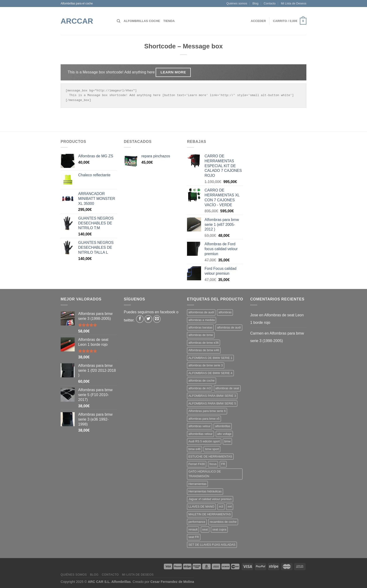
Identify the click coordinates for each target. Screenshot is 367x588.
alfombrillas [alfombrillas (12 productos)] (223, 426)
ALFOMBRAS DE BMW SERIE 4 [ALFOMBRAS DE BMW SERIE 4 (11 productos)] (210, 373)
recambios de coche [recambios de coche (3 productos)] (223, 522)
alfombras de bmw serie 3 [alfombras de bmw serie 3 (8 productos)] (206, 365)
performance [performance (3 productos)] (197, 522)
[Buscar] (119, 21)
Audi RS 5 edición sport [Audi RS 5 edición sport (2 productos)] (204, 441)
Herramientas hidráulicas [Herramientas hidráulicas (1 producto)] (205, 491)
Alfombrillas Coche (142, 21)
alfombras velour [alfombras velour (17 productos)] (200, 426)
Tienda (169, 21)
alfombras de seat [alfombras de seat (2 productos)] (227, 388)
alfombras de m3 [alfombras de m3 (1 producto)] (200, 388)
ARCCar (77, 21)
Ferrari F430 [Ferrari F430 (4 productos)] (197, 464)
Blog (256, 3)
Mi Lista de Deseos (294, 3)
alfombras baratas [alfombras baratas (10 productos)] (200, 327)
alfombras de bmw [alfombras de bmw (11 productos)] (201, 335)
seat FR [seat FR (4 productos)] (194, 537)
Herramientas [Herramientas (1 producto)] (197, 484)
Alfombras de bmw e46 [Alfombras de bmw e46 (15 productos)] (204, 350)
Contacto (270, 3)
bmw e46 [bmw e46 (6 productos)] (195, 449)
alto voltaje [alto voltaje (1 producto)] (224, 434)
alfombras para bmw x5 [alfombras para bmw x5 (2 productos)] (204, 419)
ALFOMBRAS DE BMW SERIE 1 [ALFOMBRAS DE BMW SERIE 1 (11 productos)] (210, 358)
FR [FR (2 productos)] (223, 464)
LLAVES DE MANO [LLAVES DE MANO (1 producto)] (201, 507)
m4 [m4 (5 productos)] (230, 507)
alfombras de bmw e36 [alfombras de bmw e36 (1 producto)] (204, 343)
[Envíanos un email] (157, 319)
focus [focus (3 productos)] (213, 464)
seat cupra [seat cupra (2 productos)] (219, 529)
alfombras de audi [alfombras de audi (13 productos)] (229, 327)
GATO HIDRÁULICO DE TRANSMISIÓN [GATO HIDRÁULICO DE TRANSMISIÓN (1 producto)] (205, 474)
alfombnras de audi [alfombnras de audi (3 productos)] (201, 312)
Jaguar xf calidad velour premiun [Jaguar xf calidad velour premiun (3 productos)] (210, 499)
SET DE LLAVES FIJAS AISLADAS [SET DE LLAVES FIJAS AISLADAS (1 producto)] (212, 545)
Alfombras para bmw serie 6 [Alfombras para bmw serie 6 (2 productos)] (207, 411)
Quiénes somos (237, 3)
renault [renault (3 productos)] (193, 529)
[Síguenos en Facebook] (140, 319)
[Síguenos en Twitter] (148, 319)
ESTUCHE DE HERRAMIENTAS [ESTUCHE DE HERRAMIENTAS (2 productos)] (210, 456)
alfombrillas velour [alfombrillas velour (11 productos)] (200, 434)
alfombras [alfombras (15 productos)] (225, 312)
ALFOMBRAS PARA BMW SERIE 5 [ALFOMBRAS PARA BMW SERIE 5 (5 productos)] (212, 403)
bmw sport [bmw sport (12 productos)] (212, 449)
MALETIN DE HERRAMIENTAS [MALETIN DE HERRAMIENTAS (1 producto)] (210, 514)
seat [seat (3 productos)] (205, 529)
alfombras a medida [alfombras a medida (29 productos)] (202, 320)
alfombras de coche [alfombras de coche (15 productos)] (202, 381)
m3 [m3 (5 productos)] (221, 507)
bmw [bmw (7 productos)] (227, 441)
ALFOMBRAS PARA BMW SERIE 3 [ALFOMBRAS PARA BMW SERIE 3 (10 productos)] (212, 396)
